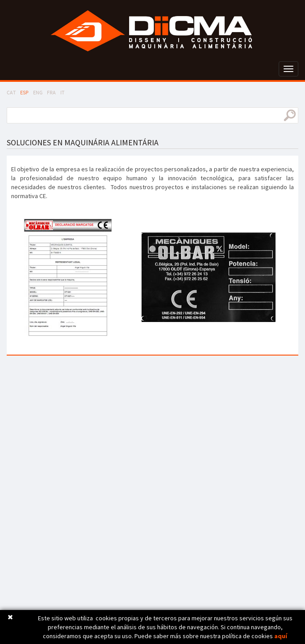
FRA (51, 92)
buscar (290, 115)
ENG (38, 92)
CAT (11, 92)
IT (62, 92)
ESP (24, 92)
